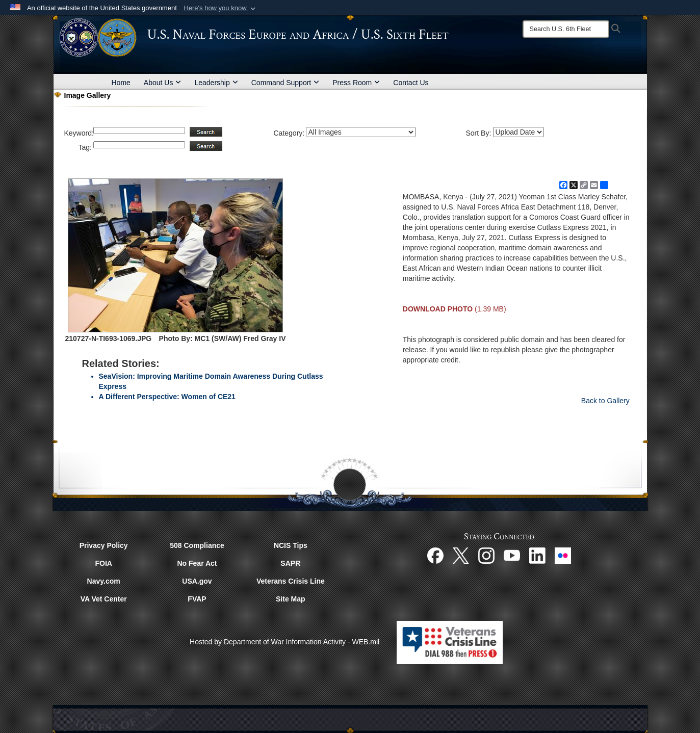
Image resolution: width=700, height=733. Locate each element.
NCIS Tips (291, 545)
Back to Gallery (605, 401)
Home (121, 83)
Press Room (356, 83)
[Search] (566, 29)
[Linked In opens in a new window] (537, 555)
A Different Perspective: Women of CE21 (167, 397)
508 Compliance (197, 545)
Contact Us (411, 83)
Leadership (216, 83)
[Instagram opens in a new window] (486, 555)
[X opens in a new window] (461, 555)
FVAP (197, 599)
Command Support (286, 83)
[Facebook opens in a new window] (435, 555)
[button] (221, 8)
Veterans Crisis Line (291, 581)
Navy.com (104, 581)
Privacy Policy (104, 545)
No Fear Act (197, 563)
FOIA (103, 563)
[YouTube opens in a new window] (512, 555)
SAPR (290, 563)
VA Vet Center (104, 599)
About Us (163, 83)
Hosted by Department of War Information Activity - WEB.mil (284, 642)
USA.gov (197, 581)
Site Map (291, 599)
